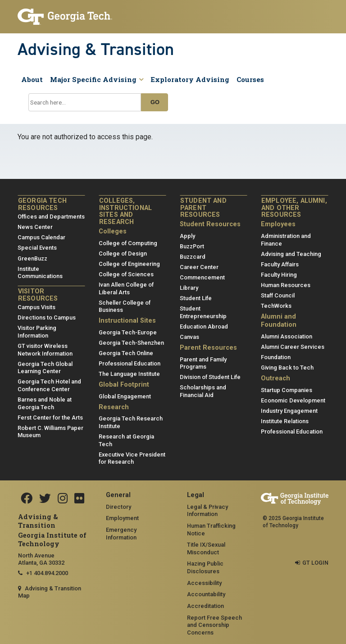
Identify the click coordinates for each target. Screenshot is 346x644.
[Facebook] (27, 499)
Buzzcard (193, 257)
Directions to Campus (47, 317)
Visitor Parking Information (37, 332)
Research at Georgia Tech (126, 440)
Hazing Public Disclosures (205, 567)
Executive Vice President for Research (132, 458)
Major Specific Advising (97, 79)
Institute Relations (285, 421)
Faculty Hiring (279, 275)
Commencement (202, 277)
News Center (35, 227)
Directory (118, 507)
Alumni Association (287, 336)
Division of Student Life (210, 377)
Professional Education (130, 363)
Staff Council (278, 295)
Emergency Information (121, 534)
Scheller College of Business (125, 306)
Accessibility (204, 583)
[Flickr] (79, 499)
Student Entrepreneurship (203, 312)
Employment (122, 518)
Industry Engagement (289, 411)
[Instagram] (63, 499)
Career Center (199, 267)
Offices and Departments (51, 217)
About (32, 79)
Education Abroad (204, 327)
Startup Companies (287, 390)
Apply (187, 236)
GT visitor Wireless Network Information (45, 350)
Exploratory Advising (190, 79)
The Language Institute (129, 374)
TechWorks (276, 306)
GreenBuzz (32, 258)
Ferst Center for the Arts (50, 418)
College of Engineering (129, 264)
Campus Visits (36, 307)
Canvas (189, 337)
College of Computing (128, 243)
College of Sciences (126, 274)
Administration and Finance (286, 240)
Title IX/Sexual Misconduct (206, 548)
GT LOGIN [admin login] (315, 563)
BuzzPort (192, 246)
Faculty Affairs (280, 264)
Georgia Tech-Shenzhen (131, 343)
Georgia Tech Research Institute (131, 422)
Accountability (206, 594)
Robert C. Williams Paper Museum (50, 432)
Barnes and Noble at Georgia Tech (45, 403)
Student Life (196, 298)
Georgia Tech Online (126, 353)
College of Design (123, 253)
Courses (250, 79)
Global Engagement (125, 396)
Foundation (276, 357)
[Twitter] (45, 499)
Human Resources (286, 285)
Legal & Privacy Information (207, 511)
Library (189, 288)
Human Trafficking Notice (211, 530)
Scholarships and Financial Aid (203, 391)
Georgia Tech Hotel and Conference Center (49, 385)
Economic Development (293, 400)
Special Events (37, 248)
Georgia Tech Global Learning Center (45, 368)
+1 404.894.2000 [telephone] (47, 573)
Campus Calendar (41, 237)
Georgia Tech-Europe (128, 332)
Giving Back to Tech (287, 368)
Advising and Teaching (291, 254)
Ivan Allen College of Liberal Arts (126, 288)
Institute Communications (40, 273)
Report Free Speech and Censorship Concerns (214, 625)
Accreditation (205, 606)
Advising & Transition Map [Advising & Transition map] (50, 592)
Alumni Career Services (293, 347)
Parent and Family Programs (203, 363)
